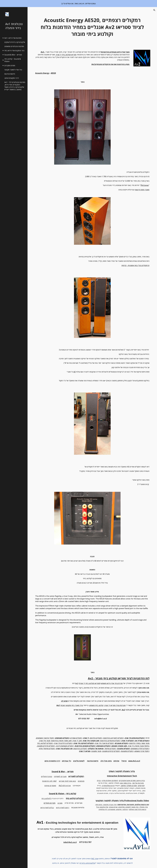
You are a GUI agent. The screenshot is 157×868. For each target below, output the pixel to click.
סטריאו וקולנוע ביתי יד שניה (66, 55)
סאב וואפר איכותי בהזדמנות (61, 741)
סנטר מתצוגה (96, 751)
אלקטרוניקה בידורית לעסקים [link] (15, 42)
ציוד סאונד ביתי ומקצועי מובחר (72, 705)
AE (75, 372)
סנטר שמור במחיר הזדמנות (139, 743)
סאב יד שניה (77, 741)
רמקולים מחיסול (110, 749)
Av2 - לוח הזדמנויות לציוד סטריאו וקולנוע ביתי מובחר (119, 678)
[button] (154, 10)
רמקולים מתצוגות (127, 751)
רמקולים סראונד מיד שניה (104, 743)
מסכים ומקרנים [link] (10, 66)
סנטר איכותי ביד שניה (136, 746)
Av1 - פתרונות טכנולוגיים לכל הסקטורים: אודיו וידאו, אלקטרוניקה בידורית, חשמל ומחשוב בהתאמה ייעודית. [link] (15, 86)
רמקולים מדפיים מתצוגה (46, 746)
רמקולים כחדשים (96, 738)
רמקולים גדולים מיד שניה (63, 743)
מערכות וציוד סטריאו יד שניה (115, 705)
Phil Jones (145, 185)
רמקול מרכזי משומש (142, 751)
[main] (92, 27)
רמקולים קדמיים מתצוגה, (111, 751)
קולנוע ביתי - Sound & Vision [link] (13, 60)
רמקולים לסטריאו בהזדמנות (114, 738)
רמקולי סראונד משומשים (45, 738)
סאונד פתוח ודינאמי (142, 190)
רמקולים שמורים (76, 738)
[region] (78, 4)
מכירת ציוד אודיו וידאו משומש (112, 683)
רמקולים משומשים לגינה (65, 746)
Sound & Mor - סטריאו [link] (13, 55)
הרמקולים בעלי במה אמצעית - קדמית (135, 265)
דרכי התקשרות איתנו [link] (12, 78)
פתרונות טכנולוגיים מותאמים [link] (14, 46)
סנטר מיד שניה (45, 741)
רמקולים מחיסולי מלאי (47, 749)
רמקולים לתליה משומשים (140, 749)
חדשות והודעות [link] (10, 74)
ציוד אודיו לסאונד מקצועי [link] (13, 70)
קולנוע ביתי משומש (96, 705)
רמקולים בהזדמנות (80, 749)
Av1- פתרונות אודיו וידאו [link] (13, 38)
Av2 (77, 683)
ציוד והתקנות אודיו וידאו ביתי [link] (14, 51)
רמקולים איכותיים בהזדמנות (110, 741)
